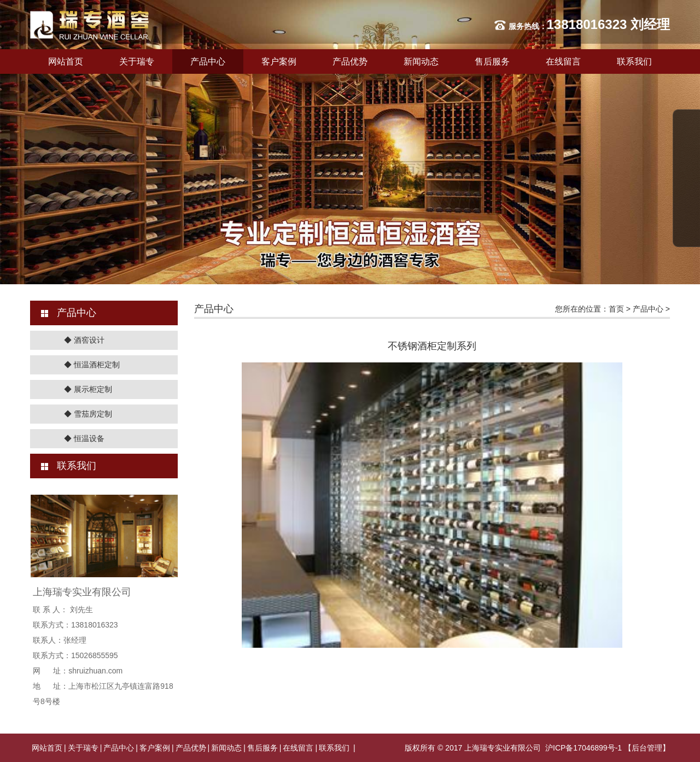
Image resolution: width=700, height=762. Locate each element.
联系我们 (634, 61)
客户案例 (279, 61)
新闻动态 (421, 61)
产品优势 (350, 61)
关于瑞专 (137, 61)
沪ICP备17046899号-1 (584, 748)
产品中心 (208, 61)
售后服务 (492, 61)
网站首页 (66, 61)
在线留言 (563, 61)
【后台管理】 (647, 748)
